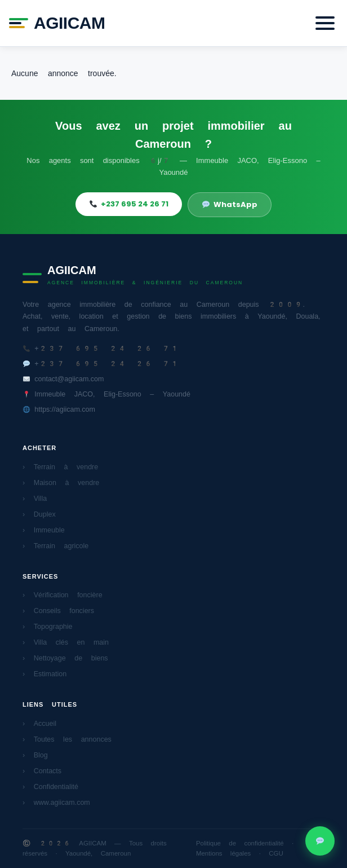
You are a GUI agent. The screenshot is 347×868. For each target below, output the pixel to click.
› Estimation (45, 674)
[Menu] (325, 23)
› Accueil (39, 723)
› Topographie (48, 626)
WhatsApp (230, 204)
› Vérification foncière (63, 595)
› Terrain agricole (55, 546)
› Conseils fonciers (58, 611)
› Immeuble (44, 530)
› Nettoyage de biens (65, 658)
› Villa (35, 498)
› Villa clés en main (66, 642)
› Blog (35, 755)
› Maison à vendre (61, 483)
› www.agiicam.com (56, 802)
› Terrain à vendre (60, 467)
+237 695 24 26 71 (129, 204)
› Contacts (42, 771)
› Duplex (39, 514)
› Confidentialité (50, 787)
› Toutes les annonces (67, 739)
